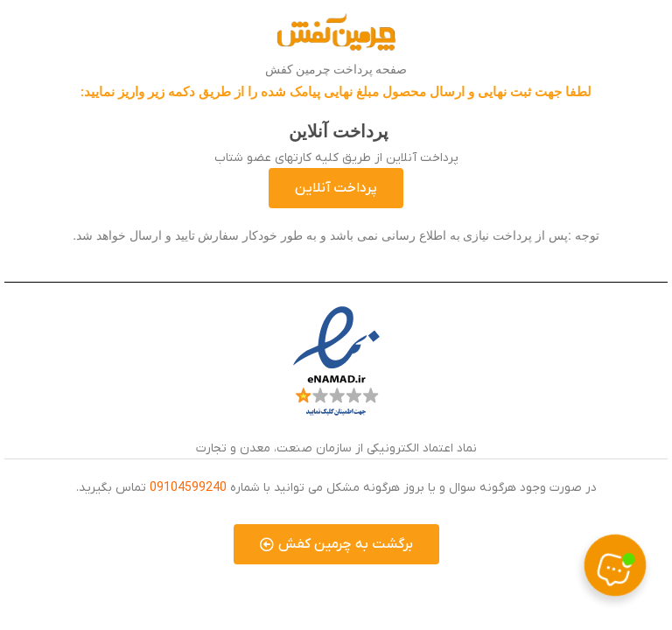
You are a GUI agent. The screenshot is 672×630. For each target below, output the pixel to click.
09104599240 (188, 488)
